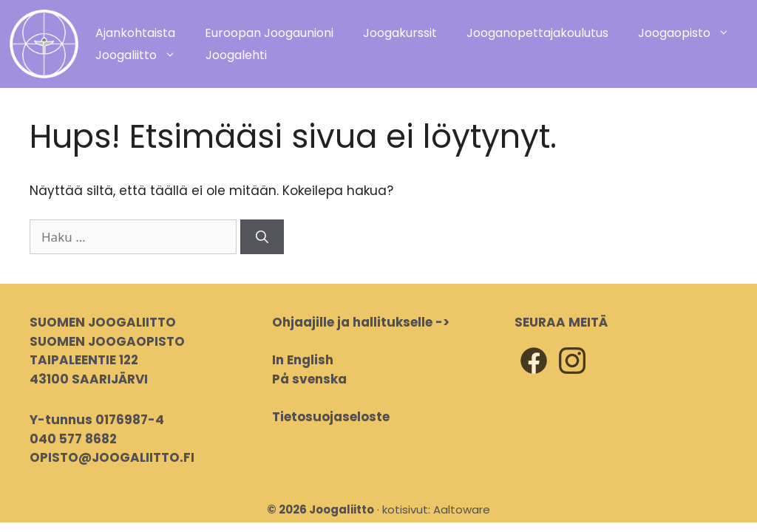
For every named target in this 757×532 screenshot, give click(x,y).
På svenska (309, 379)
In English (303, 360)
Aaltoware (462, 509)
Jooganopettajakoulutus (537, 33)
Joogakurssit (400, 33)
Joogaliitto (143, 55)
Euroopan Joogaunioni (269, 33)
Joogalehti (236, 55)
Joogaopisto (691, 33)
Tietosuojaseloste (331, 417)
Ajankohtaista (135, 33)
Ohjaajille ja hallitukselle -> (361, 322)
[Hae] (262, 237)
